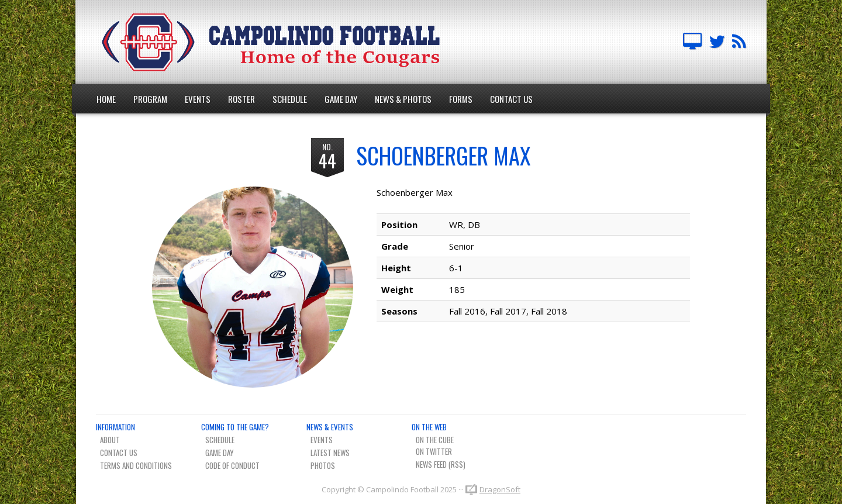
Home (106, 99)
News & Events (330, 427)
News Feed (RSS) (441, 464)
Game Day (341, 99)
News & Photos (403, 99)
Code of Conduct (232, 465)
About (110, 440)
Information (115, 427)
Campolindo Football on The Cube (692, 42)
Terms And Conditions (136, 465)
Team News (739, 42)
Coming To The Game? (235, 427)
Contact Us (511, 99)
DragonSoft (500, 489)
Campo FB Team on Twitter (717, 42)
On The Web (429, 427)
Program (150, 99)
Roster (241, 99)
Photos (323, 465)
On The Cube (435, 440)
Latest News (330, 453)
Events (198, 99)
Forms (461, 99)
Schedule (290, 99)
